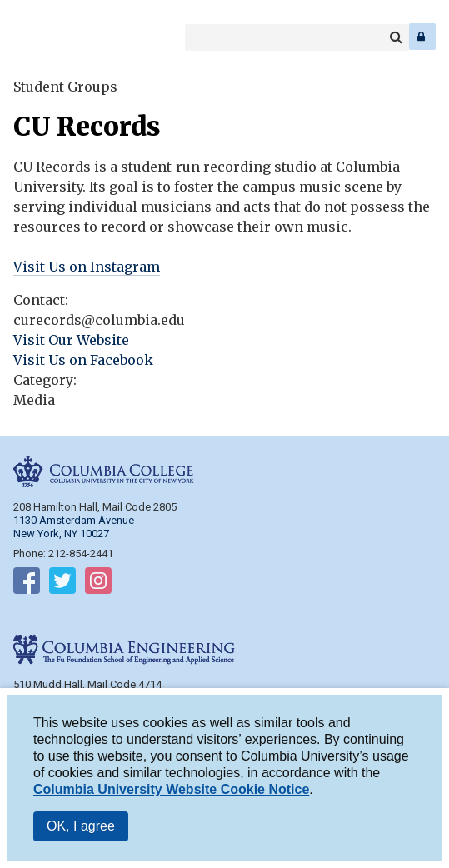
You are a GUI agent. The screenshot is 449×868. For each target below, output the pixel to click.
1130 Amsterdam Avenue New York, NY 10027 (74, 527)
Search (396, 37)
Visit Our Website (71, 340)
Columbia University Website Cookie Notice (171, 789)
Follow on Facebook (27, 584)
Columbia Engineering (50, 37)
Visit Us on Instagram (87, 267)
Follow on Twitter (62, 584)
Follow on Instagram (98, 584)
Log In (422, 37)
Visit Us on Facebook (83, 360)
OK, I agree (81, 826)
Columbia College (26, 37)
